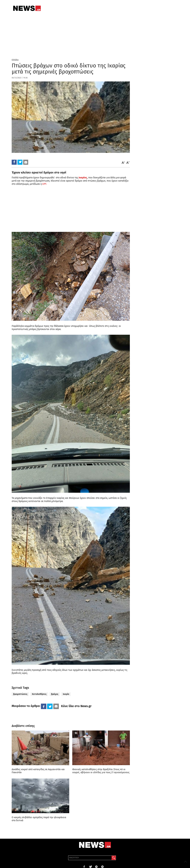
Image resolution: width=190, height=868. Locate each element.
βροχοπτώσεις (20, 694)
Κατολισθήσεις (39, 694)
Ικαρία (66, 694)
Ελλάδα (15, 60)
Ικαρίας (83, 178)
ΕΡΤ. (45, 184)
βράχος (55, 694)
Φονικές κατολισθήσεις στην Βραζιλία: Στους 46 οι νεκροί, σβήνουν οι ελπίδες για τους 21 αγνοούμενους (101, 771)
